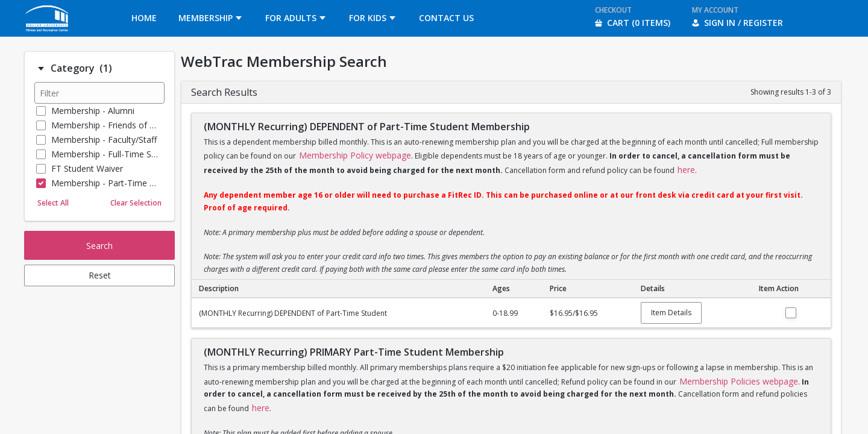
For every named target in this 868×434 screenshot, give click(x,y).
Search (99, 246)
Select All (53, 203)
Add (791, 313)
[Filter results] (99, 93)
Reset (100, 275)
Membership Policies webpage (739, 381)
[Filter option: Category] (41, 69)
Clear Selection (136, 203)
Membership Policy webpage (355, 155)
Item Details (671, 313)
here (686, 170)
